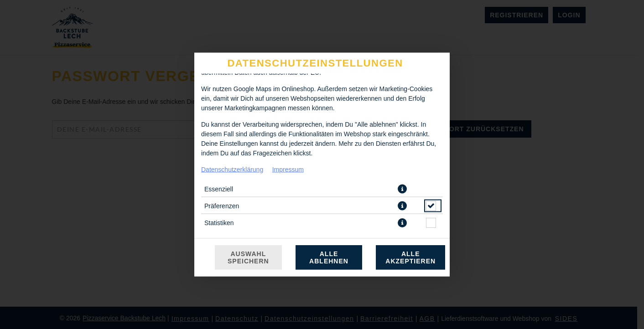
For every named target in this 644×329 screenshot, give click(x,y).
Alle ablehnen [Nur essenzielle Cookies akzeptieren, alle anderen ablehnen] (329, 257)
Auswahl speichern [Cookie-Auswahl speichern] (248, 257)
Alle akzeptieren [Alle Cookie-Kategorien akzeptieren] (410, 257)
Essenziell (219, 189)
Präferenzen (222, 206)
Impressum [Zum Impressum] (288, 170)
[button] (402, 189)
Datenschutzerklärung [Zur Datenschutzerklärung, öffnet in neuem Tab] (232, 170)
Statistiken (219, 223)
